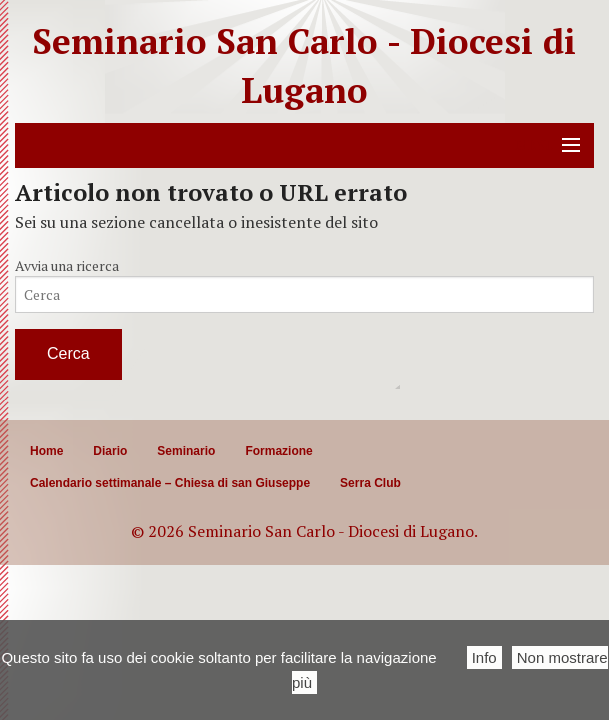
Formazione (278, 451)
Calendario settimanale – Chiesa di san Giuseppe (170, 483)
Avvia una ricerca (67, 265)
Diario (110, 451)
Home (46, 451)
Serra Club (370, 483)
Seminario (186, 451)
